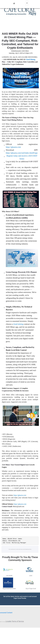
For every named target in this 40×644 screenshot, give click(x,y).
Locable (8, 621)
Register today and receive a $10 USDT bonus (22, 157)
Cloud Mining (30, 59)
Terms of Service (18, 621)
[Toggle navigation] (27, 3)
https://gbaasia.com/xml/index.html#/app (22, 153)
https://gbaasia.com (13, 147)
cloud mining (18, 324)
